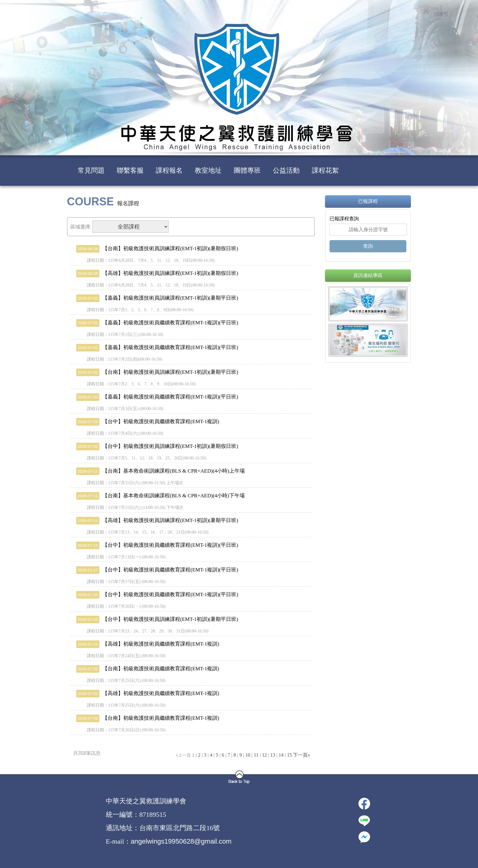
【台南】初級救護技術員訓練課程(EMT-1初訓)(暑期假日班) (157, 249)
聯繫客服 (130, 170)
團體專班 (247, 170)
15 (289, 755)
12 (264, 755)
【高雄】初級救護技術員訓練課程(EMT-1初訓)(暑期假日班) (157, 273)
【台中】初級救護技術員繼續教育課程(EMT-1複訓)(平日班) (157, 545)
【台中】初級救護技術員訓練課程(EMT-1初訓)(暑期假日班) (157, 446)
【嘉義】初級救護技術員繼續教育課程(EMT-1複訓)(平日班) (157, 323)
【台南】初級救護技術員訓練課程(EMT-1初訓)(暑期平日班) (157, 372)
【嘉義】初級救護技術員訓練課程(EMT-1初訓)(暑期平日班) (157, 298)
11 (256, 755)
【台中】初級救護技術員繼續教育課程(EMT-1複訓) (148, 421)
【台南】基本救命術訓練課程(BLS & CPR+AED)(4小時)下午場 (161, 496)
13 (273, 755)
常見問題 (91, 170)
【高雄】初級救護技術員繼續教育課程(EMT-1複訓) (148, 644)
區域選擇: (81, 227)
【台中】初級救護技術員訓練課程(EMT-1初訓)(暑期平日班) (157, 619)
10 (248, 755)
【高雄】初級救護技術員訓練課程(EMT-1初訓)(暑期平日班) (157, 520)
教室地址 (208, 170)
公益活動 (286, 170)
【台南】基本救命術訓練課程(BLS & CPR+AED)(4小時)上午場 (161, 471)
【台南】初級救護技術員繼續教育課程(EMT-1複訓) (148, 669)
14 (281, 755)
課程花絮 (325, 170)
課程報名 (169, 170)
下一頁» (301, 755)
